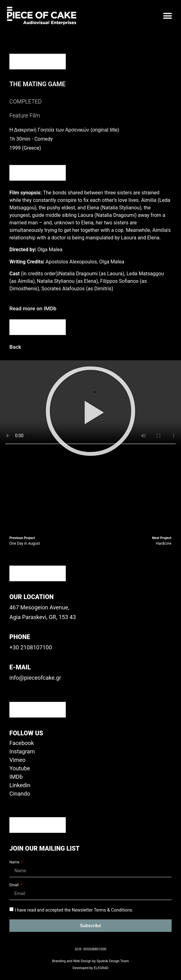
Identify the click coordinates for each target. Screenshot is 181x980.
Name (15, 862)
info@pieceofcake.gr (35, 678)
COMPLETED (26, 101)
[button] (168, 16)
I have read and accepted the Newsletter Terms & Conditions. (74, 910)
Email (15, 885)
